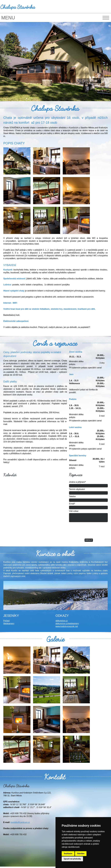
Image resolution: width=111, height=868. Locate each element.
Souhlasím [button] (68, 854)
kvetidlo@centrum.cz (20, 822)
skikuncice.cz (62, 621)
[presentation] (89, 531)
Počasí (7, 621)
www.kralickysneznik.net (67, 626)
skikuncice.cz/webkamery (67, 624)
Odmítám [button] (81, 854)
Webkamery (9, 624)
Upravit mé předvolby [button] (72, 859)
